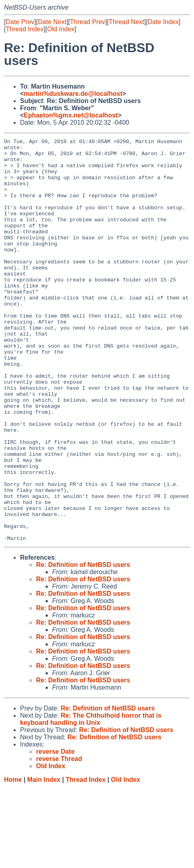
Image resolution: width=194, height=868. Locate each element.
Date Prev (20, 22)
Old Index (61, 29)
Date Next (52, 22)
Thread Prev (88, 22)
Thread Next (126, 22)
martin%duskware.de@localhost (73, 94)
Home (13, 860)
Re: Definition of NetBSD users (83, 645)
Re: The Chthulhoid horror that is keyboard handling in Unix (91, 800)
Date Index (163, 22)
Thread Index (24, 29)
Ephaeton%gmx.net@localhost (71, 115)
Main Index (44, 860)
